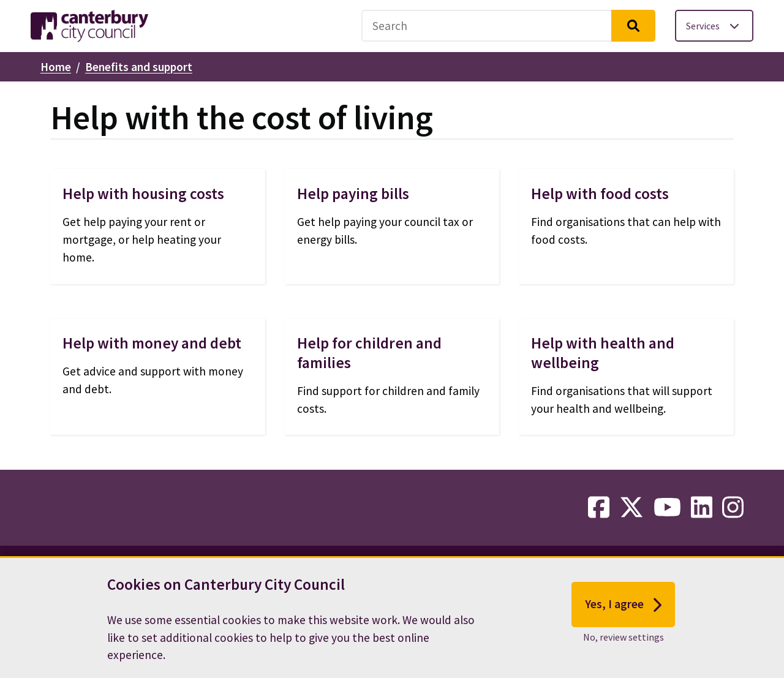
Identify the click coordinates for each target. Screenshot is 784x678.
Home (56, 67)
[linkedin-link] (702, 508)
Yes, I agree (623, 612)
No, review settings (624, 645)
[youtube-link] (667, 508)
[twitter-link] (631, 508)
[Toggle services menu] (714, 26)
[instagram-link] (733, 508)
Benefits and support (139, 67)
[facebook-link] (599, 508)
